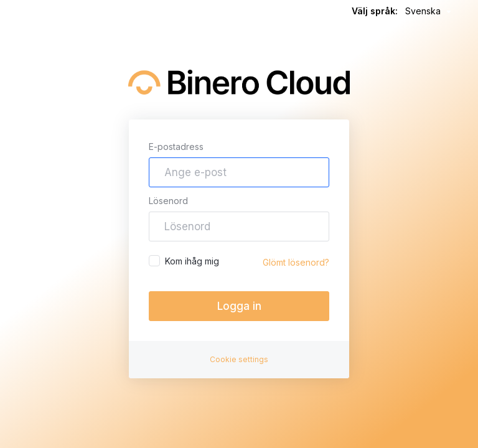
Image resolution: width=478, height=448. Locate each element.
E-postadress (176, 147)
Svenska (430, 12)
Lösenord (168, 201)
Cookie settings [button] (239, 359)
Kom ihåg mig (184, 261)
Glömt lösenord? (296, 262)
